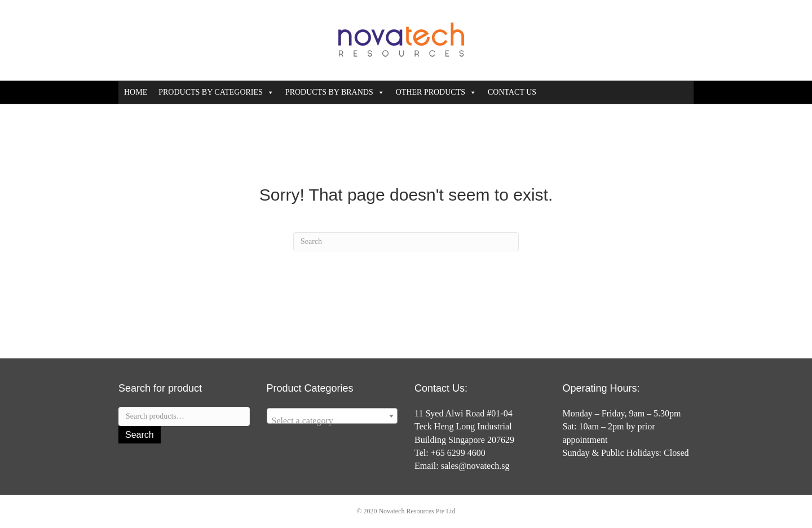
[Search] (406, 242)
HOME (136, 92)
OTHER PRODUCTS (436, 92)
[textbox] (332, 421)
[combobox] (332, 416)
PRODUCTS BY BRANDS (335, 92)
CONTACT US (512, 92)
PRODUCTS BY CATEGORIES (216, 92)
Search (140, 435)
